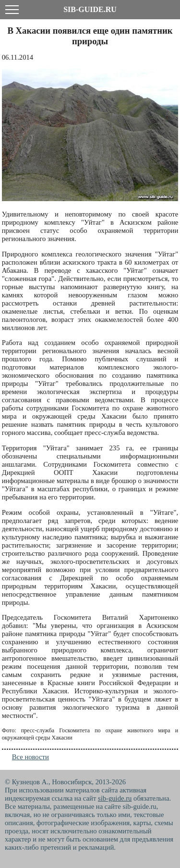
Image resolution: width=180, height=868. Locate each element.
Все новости (30, 757)
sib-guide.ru (115, 798)
